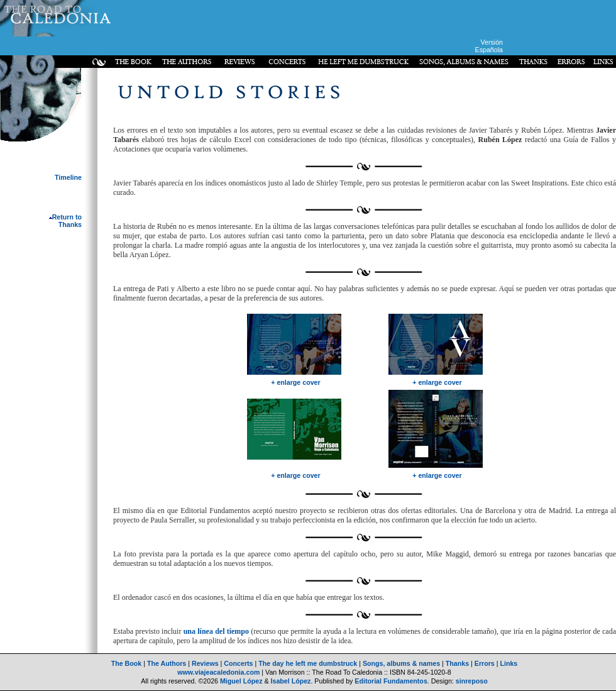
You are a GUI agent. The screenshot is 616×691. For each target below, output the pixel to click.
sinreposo (472, 681)
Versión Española (489, 46)
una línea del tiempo (216, 631)
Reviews (205, 663)
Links (509, 663)
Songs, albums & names (401, 663)
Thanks (457, 663)
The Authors (167, 663)
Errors (485, 663)
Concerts (238, 663)
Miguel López (241, 681)
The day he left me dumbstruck (308, 663)
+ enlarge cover (296, 382)
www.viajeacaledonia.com (218, 672)
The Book (127, 663)
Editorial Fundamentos (391, 681)
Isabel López (291, 681)
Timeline (68, 177)
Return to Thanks (65, 221)
